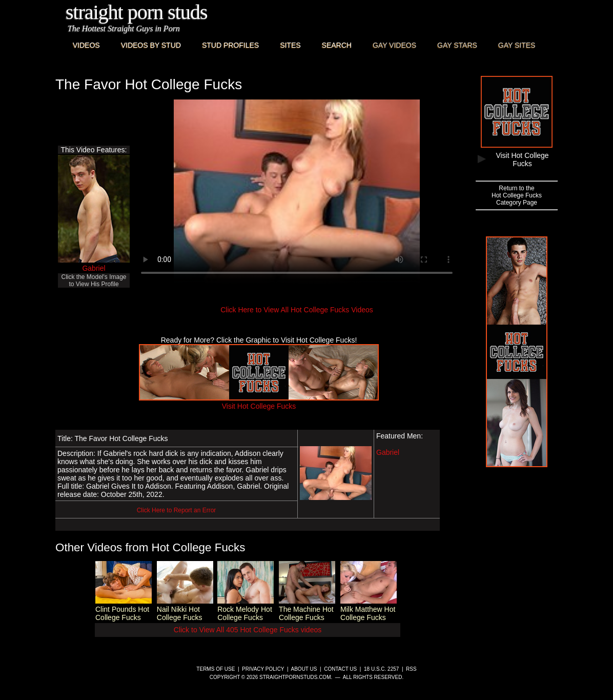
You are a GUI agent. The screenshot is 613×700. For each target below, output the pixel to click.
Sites (290, 45)
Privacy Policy (263, 669)
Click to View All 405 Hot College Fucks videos (248, 630)
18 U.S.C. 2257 (381, 669)
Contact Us (340, 669)
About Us (304, 669)
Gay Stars (457, 45)
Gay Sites (517, 45)
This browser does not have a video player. (297, 192)
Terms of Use (216, 669)
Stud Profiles (230, 45)
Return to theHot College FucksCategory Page (517, 195)
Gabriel (94, 268)
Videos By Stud (151, 45)
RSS (411, 669)
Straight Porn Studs (137, 12)
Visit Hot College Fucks (259, 402)
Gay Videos (394, 45)
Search (337, 45)
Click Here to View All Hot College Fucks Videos (297, 310)
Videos (86, 45)
